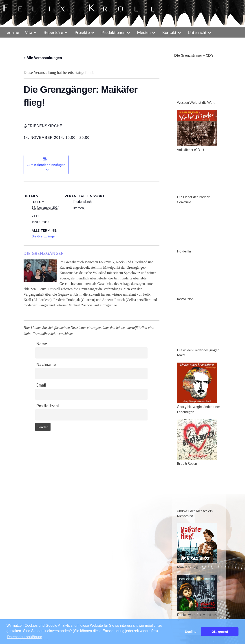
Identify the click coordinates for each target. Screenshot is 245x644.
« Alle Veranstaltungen (43, 58)
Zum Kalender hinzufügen (46, 165)
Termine (12, 32)
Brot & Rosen (187, 463)
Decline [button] (191, 632)
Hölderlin (184, 251)
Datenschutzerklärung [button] (25, 637)
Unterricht (197, 32)
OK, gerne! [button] (220, 632)
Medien (144, 32)
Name (42, 344)
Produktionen (113, 32)
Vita (29, 32)
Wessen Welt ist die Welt (196, 102)
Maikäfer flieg (188, 567)
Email (41, 385)
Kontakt (169, 32)
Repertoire (53, 32)
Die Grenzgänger (44, 236)
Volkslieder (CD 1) (190, 150)
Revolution (185, 299)
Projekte (82, 32)
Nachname (46, 364)
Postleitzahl (48, 406)
